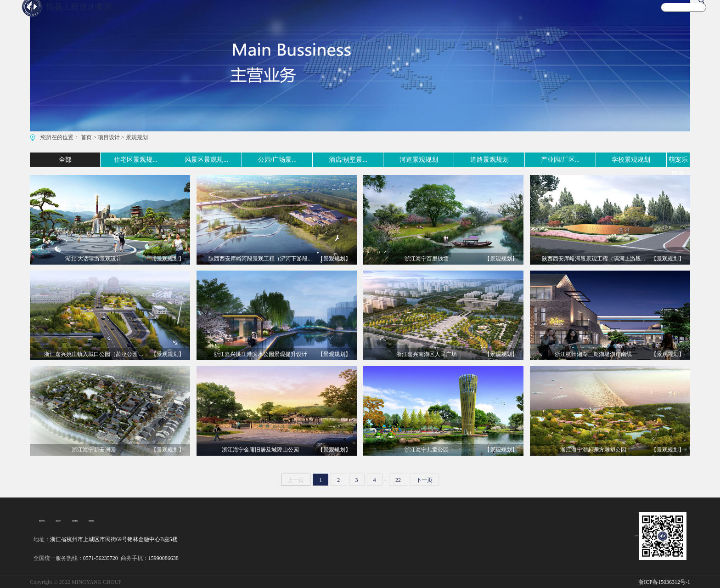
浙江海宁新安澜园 (94, 450)
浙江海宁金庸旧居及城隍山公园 (260, 450)
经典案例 (70, 521)
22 (398, 480)
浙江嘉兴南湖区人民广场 (427, 354)
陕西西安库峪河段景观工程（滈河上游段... (593, 259)
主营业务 (415, 15)
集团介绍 (41, 521)
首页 (86, 137)
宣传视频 (540, 15)
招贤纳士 (85, 521)
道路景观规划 (455, 160)
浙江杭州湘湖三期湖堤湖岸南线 (593, 354)
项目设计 (109, 137)
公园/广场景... (244, 160)
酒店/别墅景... (315, 160)
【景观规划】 (168, 259)
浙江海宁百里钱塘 (427, 259)
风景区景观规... (172, 160)
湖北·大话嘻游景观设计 (93, 259)
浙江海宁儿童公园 (427, 450)
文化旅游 (499, 15)
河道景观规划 (385, 160)
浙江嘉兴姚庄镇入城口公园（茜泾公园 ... (94, 354)
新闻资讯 (582, 15)
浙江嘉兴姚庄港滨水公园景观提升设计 (260, 354)
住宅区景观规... (96, 160)
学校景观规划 (596, 160)
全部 (36, 160)
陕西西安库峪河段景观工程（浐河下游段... (260, 259)
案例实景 (457, 15)
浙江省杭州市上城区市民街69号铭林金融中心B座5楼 (114, 539)
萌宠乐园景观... (668, 160)
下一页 (424, 480)
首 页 (376, 15)
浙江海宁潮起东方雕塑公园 (593, 450)
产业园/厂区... (525, 160)
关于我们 (624, 15)
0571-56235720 (101, 558)
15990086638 (163, 558)
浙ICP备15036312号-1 (664, 582)
